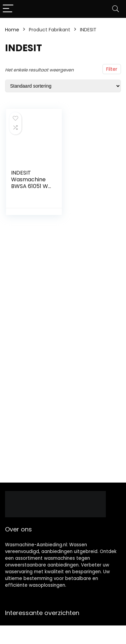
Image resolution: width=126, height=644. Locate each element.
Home (12, 30)
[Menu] (8, 9)
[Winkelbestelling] (63, 86)
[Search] (116, 9)
